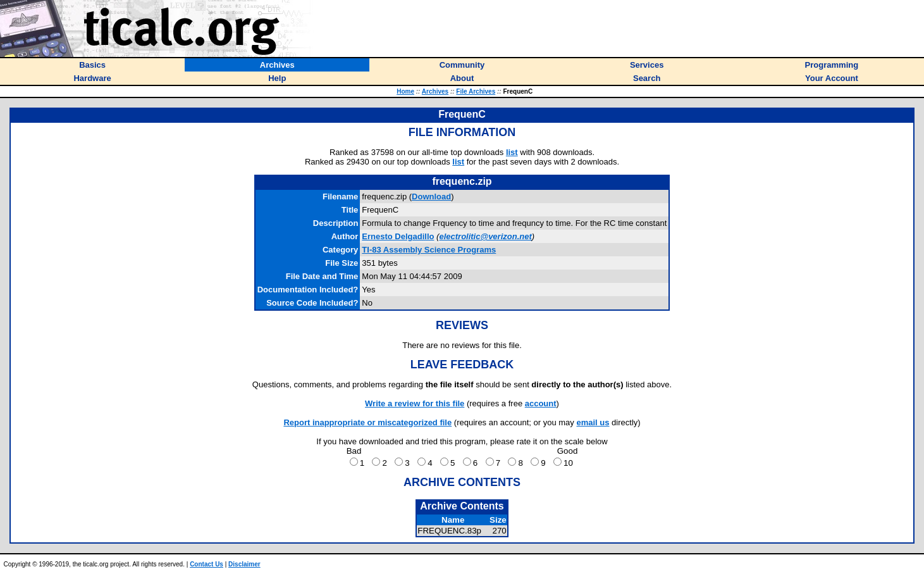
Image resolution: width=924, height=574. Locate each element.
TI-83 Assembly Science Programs (429, 250)
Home (405, 91)
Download (431, 197)
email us (593, 422)
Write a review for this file (415, 403)
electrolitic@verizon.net (485, 236)
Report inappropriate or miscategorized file (367, 422)
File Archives (476, 91)
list (512, 152)
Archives (435, 91)
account (541, 403)
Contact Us (206, 564)
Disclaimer (244, 564)
